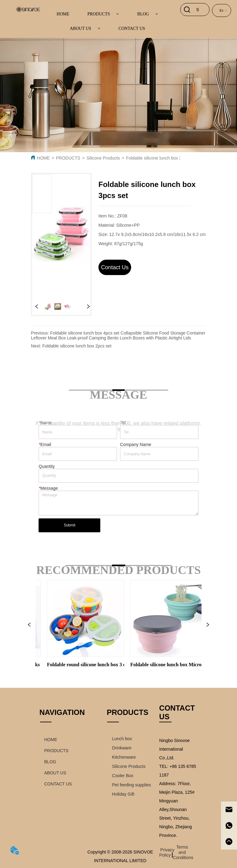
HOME (63, 14)
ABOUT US (85, 28)
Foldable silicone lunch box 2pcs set (77, 346)
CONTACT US (132, 28)
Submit (70, 525)
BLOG (148, 14)
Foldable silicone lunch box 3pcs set (161, 158)
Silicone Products (103, 158)
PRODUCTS (103, 14)
